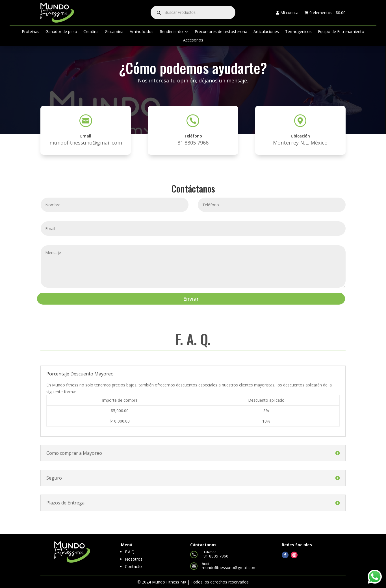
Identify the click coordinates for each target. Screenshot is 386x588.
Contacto (133, 566)
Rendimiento (171, 32)
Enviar (191, 299)
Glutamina (114, 32)
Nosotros (134, 559)
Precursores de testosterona (221, 32)
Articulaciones (266, 32)
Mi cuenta (287, 13)
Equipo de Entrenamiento (341, 32)
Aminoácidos (142, 32)
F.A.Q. (130, 552)
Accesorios (193, 40)
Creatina (91, 32)
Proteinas (31, 32)
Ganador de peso (61, 32)
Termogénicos (298, 32)
